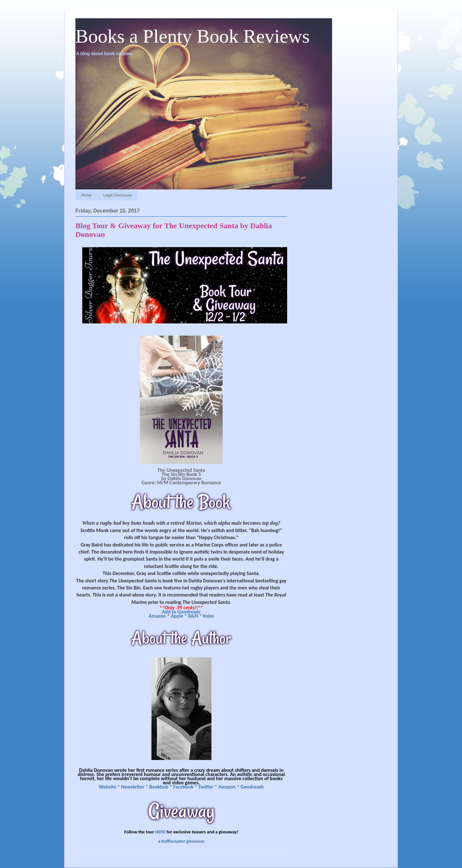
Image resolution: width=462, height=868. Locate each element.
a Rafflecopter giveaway (181, 841)
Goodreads (252, 787)
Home (86, 195)
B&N (193, 616)
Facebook (183, 787)
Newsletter (133, 787)
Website (107, 787)
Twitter (206, 787)
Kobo (208, 616)
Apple (177, 616)
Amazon (157, 616)
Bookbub (159, 787)
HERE (160, 832)
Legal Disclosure (118, 195)
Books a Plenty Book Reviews (193, 36)
